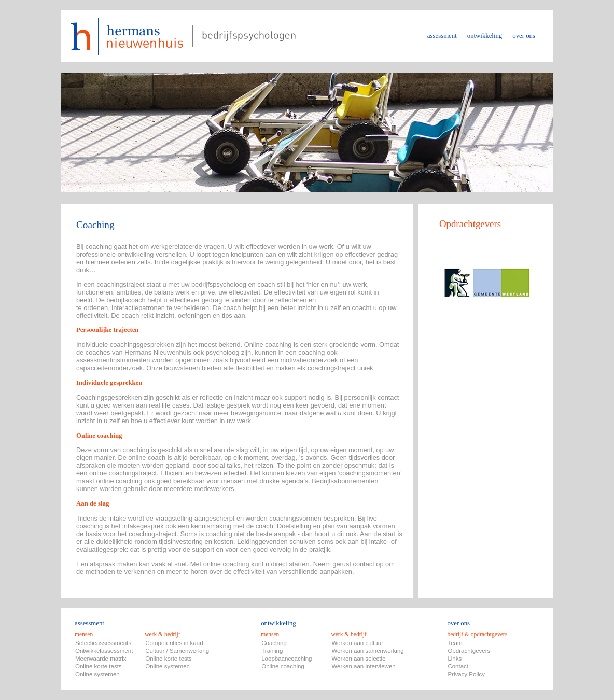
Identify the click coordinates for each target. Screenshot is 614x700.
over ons (524, 36)
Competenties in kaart (174, 643)
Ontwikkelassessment (104, 651)
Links (455, 659)
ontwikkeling (485, 36)
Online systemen (97, 674)
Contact (458, 666)
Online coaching (283, 666)
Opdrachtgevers (469, 651)
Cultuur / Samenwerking (177, 651)
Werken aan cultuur (357, 643)
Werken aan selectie (358, 659)
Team (455, 643)
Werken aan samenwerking (367, 651)
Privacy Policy (466, 674)
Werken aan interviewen (363, 666)
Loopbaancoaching (287, 659)
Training (272, 651)
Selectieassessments (103, 643)
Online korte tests (99, 666)
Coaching (274, 643)
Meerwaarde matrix (101, 659)
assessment (442, 36)
